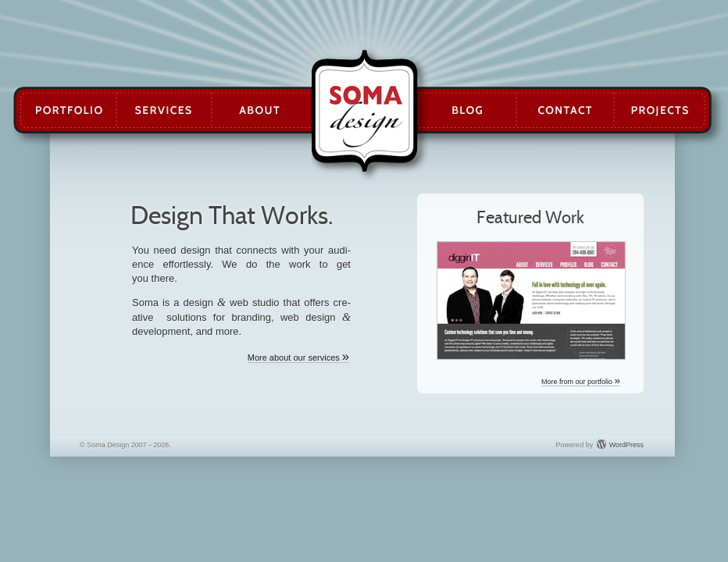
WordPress (626, 445)
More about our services (298, 358)
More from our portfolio (581, 382)
